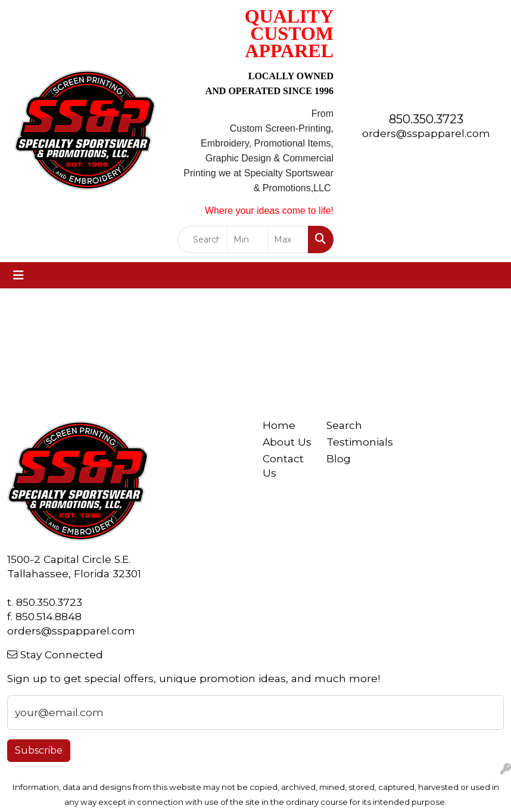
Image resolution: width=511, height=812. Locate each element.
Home (279, 425)
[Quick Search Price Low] (247, 239)
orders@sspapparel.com (426, 133)
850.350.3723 (426, 119)
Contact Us (283, 466)
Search (344, 425)
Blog (339, 458)
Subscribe (39, 750)
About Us (287, 442)
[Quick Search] (202, 239)
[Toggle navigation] (18, 275)
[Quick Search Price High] (288, 239)
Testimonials (351, 442)
